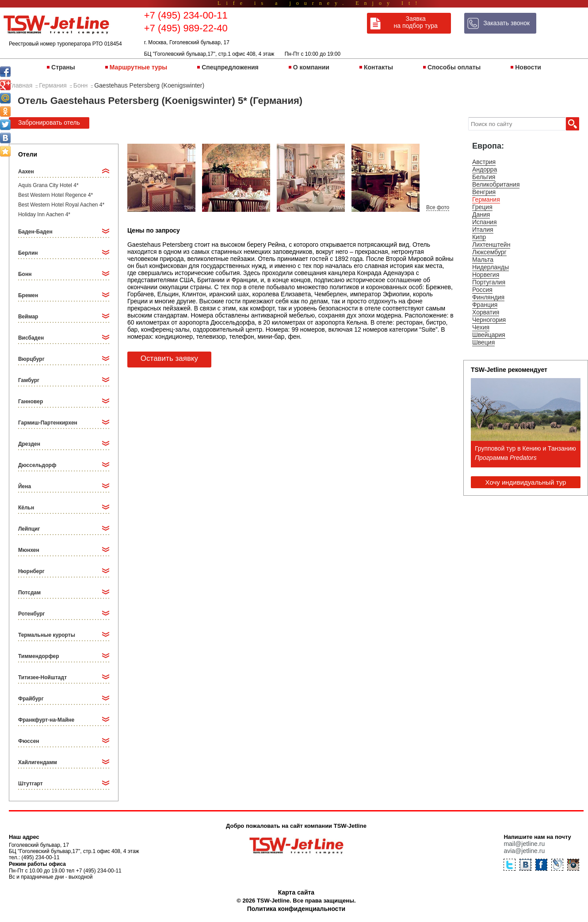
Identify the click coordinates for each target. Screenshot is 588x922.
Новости (528, 67)
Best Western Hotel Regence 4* (55, 195)
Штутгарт (31, 784)
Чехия (481, 327)
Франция (485, 305)
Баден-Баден (35, 232)
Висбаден (31, 338)
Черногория (489, 320)
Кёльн (26, 508)
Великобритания (496, 184)
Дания (481, 214)
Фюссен (29, 741)
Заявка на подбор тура (416, 22)
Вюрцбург (31, 359)
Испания (485, 222)
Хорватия (486, 312)
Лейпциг (29, 529)
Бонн (25, 274)
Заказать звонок (506, 23)
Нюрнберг (31, 571)
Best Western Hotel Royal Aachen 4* (61, 205)
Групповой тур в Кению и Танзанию (525, 448)
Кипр (479, 237)
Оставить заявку (169, 358)
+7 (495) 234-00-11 (186, 15)
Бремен (28, 295)
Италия (483, 230)
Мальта (483, 260)
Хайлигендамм (38, 762)
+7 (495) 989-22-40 (186, 28)
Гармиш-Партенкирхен (48, 423)
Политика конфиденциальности (296, 909)
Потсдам (29, 593)
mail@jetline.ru (524, 844)
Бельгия (484, 177)
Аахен (26, 172)
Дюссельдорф (37, 465)
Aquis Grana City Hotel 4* (48, 185)
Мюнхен (29, 550)
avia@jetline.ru (524, 851)
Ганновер (31, 402)
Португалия (489, 282)
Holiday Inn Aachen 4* (44, 214)
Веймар (28, 317)
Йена (25, 486)
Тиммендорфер (39, 656)
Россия (482, 290)
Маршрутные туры (138, 67)
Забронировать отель (49, 122)
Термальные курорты (47, 635)
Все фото (438, 207)
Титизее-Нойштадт (42, 677)
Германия (486, 199)
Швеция (483, 342)
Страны (63, 67)
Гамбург (29, 380)
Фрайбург (31, 699)
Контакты (378, 67)
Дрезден (29, 444)
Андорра (485, 169)
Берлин (28, 253)
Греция (482, 207)
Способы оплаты (454, 67)
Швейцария (489, 335)
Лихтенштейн (491, 245)
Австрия (484, 162)
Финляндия (488, 297)
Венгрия (484, 192)
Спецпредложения (230, 67)
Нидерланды (491, 267)
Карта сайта (296, 892)
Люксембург (489, 252)
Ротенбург (32, 614)
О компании (311, 67)
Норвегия (486, 275)
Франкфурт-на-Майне (46, 720)
